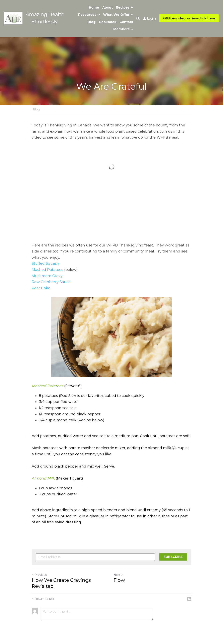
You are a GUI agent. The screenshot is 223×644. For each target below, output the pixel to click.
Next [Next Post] (118, 575)
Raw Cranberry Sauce (51, 282)
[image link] (13, 18)
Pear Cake (41, 288)
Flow (119, 580)
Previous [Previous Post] (39, 575)
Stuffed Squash (45, 263)
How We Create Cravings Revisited (61, 583)
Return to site (43, 599)
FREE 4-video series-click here (189, 18)
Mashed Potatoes (47, 270)
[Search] (138, 19)
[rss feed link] (189, 599)
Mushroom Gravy (47, 276)
